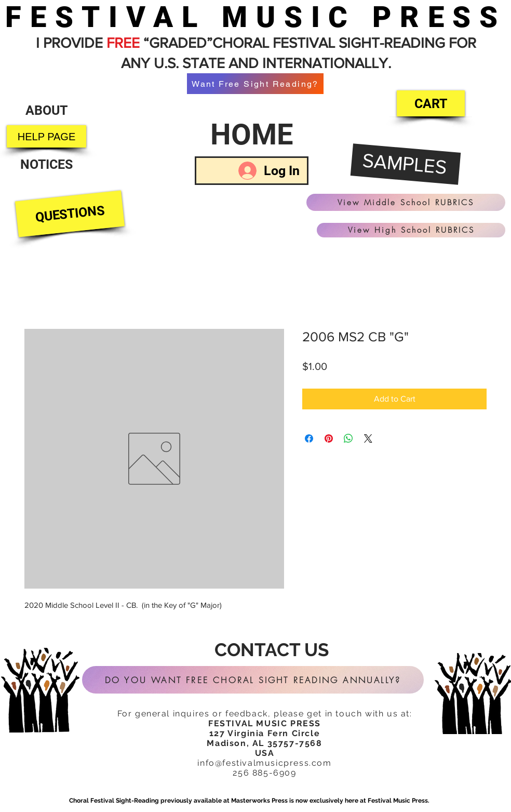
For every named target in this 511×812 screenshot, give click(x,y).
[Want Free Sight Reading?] (255, 84)
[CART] (431, 103)
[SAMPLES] (406, 165)
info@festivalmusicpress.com (264, 763)
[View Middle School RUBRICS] (406, 202)
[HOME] (252, 135)
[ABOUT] (46, 110)
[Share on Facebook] (309, 438)
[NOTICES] (46, 164)
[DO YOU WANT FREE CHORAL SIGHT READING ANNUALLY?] (253, 680)
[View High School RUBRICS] (411, 230)
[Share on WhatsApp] (348, 438)
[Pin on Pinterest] (329, 438)
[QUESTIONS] (70, 214)
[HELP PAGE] (46, 136)
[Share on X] (368, 438)
